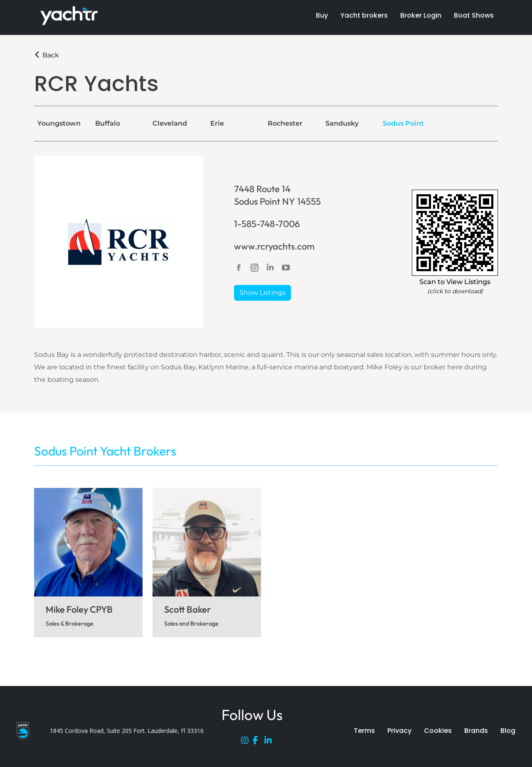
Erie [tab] (217, 123)
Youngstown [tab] (59, 123)
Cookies (438, 731)
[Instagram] (247, 742)
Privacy (399, 731)
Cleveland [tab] (170, 123)
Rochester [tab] (285, 123)
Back (47, 55)
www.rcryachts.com (274, 246)
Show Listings (262, 293)
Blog (508, 731)
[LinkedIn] (270, 742)
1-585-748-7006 (267, 224)
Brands (476, 731)
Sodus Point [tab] (403, 123)
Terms (364, 731)
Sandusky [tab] (342, 123)
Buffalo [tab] (108, 123)
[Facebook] (259, 742)
